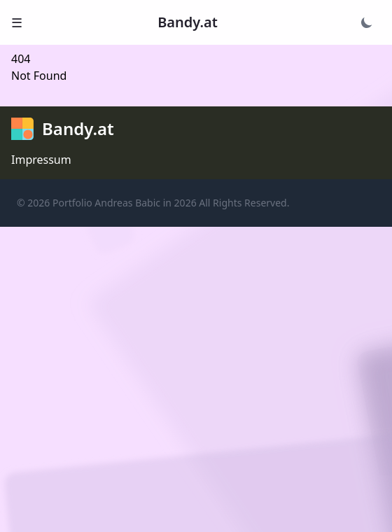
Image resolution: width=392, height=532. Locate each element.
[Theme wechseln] (367, 22)
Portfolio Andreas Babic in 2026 (125, 203)
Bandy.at (188, 22)
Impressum (41, 160)
